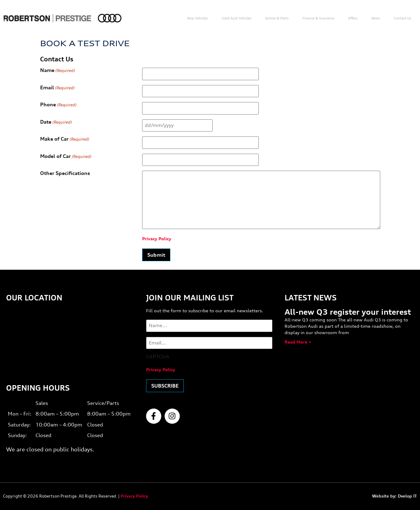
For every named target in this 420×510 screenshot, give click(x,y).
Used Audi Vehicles (237, 18)
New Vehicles (197, 18)
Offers (353, 18)
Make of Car (65, 139)
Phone (58, 105)
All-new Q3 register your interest (348, 312)
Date (56, 122)
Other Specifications (65, 173)
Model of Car (66, 156)
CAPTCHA (158, 357)
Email (57, 88)
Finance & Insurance (318, 18)
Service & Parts (277, 18)
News (376, 18)
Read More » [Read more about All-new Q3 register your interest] (298, 342)
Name (58, 70)
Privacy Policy (157, 239)
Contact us (403, 18)
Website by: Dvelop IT (394, 496)
